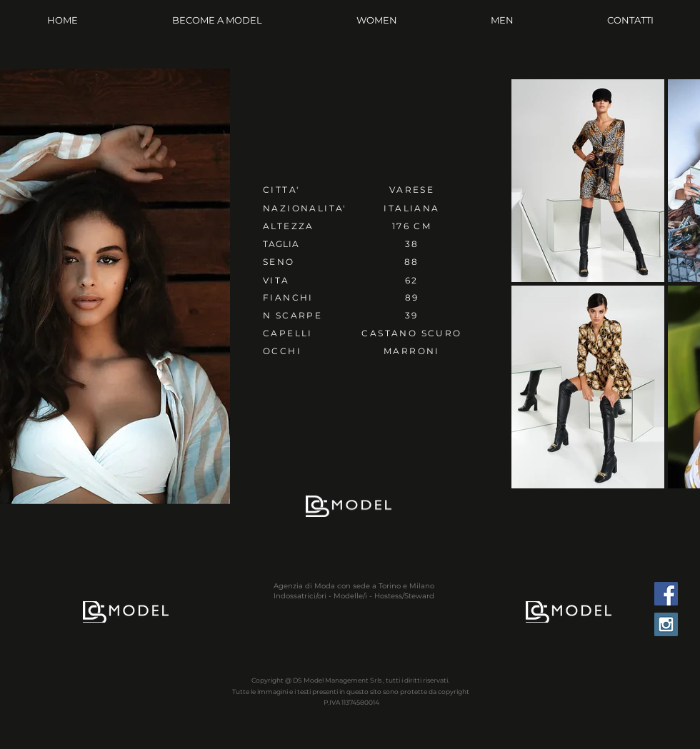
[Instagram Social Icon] (666, 624)
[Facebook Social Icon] (666, 594)
